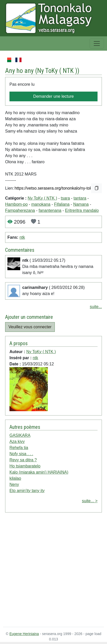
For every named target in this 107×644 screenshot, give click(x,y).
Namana (81, 204)
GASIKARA (20, 435)
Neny (14, 484)
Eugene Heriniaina (24, 634)
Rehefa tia (19, 448)
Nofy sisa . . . (21, 454)
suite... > (90, 501)
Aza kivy (17, 441)
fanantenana (50, 210)
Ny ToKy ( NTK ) (57, 71)
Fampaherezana (20, 210)
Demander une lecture (53, 96)
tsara (66, 198)
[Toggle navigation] (97, 43)
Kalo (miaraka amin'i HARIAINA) (39, 472)
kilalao (15, 478)
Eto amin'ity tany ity (27, 491)
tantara (80, 198)
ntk (22, 237)
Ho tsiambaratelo (25, 466)
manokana (41, 204)
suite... (96, 307)
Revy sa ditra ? (23, 460)
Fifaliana (62, 204)
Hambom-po (16, 204)
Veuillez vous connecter (30, 327)
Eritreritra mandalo (82, 210)
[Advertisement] (48, 571)
